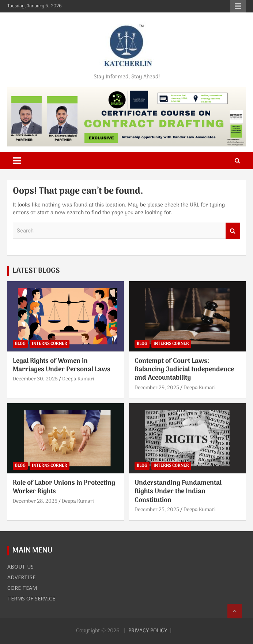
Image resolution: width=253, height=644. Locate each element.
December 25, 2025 (157, 510)
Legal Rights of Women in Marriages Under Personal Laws (62, 365)
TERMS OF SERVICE (31, 598)
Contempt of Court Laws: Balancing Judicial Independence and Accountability (184, 370)
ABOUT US (20, 566)
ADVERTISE (21, 577)
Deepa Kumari (78, 379)
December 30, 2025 (35, 379)
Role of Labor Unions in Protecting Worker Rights (64, 487)
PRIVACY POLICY (148, 631)
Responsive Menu (238, 6)
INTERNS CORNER (50, 344)
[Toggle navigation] (17, 161)
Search (233, 231)
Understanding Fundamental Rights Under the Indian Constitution (178, 492)
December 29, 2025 (157, 388)
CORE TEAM (22, 588)
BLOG (20, 344)
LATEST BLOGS (36, 271)
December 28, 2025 (35, 501)
